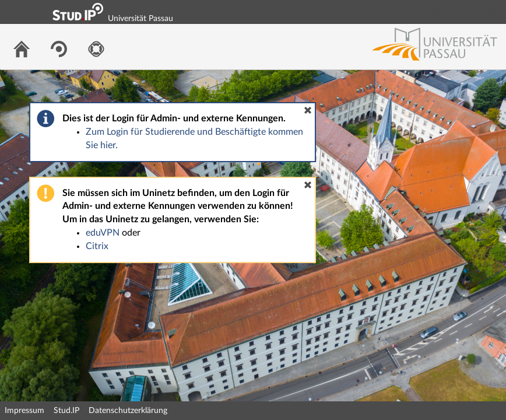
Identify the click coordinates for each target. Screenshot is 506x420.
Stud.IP (66, 411)
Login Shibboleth (432, 12)
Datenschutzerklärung (128, 411)
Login (492, 12)
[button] (308, 110)
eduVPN (103, 233)
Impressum (24, 411)
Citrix (97, 246)
